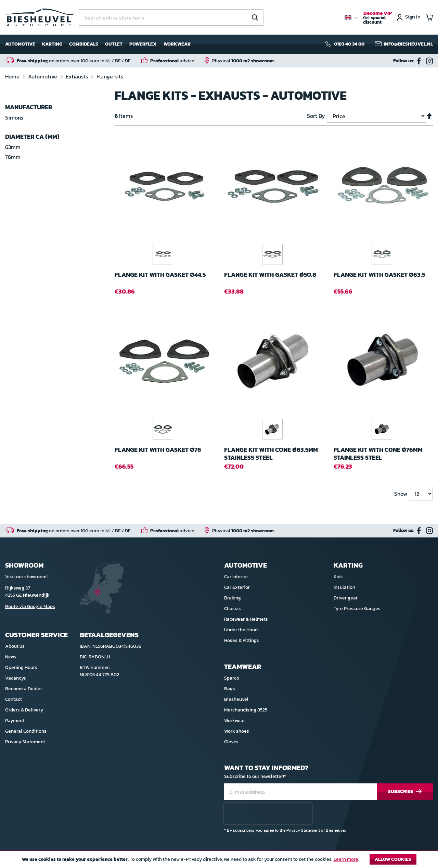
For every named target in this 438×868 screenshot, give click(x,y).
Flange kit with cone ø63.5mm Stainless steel (271, 454)
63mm (13, 147)
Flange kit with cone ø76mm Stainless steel (378, 454)
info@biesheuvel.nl (408, 44)
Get (377, 18)
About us (15, 646)
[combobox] (171, 17)
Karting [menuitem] (52, 44)
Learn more (346, 859)
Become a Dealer (24, 689)
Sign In (413, 17)
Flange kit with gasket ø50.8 (270, 275)
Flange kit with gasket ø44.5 (160, 275)
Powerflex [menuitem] (143, 44)
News (11, 657)
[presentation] (268, 814)
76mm (13, 157)
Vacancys (16, 678)
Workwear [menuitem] (177, 44)
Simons (14, 117)
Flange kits (110, 76)
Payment (15, 721)
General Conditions (26, 731)
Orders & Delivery (24, 710)
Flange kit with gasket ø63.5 (379, 275)
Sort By (316, 116)
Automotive (43, 76)
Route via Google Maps (30, 606)
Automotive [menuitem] (20, 44)
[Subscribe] (405, 792)
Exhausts (78, 76)
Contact (14, 699)
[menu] (98, 44)
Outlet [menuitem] (114, 44)
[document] (219, 861)
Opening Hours (21, 667)
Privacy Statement (25, 742)
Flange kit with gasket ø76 (158, 450)
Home (13, 76)
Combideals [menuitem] (84, 44)
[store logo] (39, 17)
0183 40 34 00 (349, 44)
